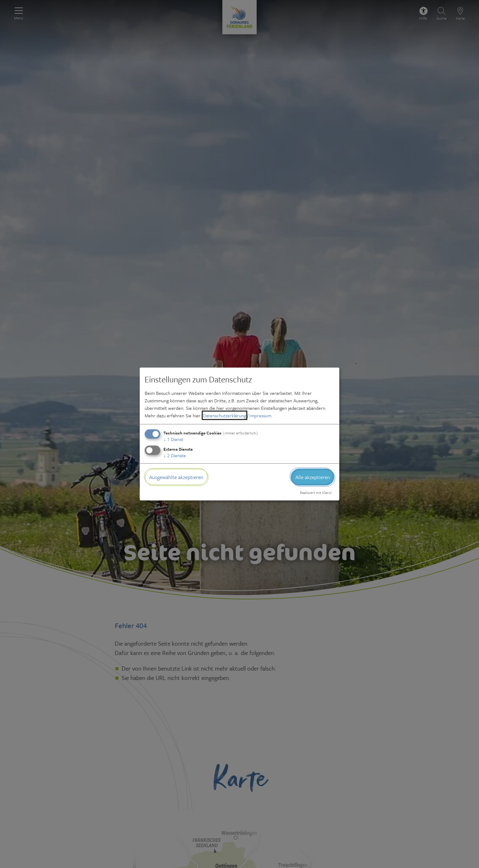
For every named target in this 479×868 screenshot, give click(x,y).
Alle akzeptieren (313, 477)
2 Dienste (175, 455)
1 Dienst (173, 439)
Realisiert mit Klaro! (316, 492)
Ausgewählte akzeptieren (176, 477)
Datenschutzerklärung (225, 415)
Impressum (260, 415)
